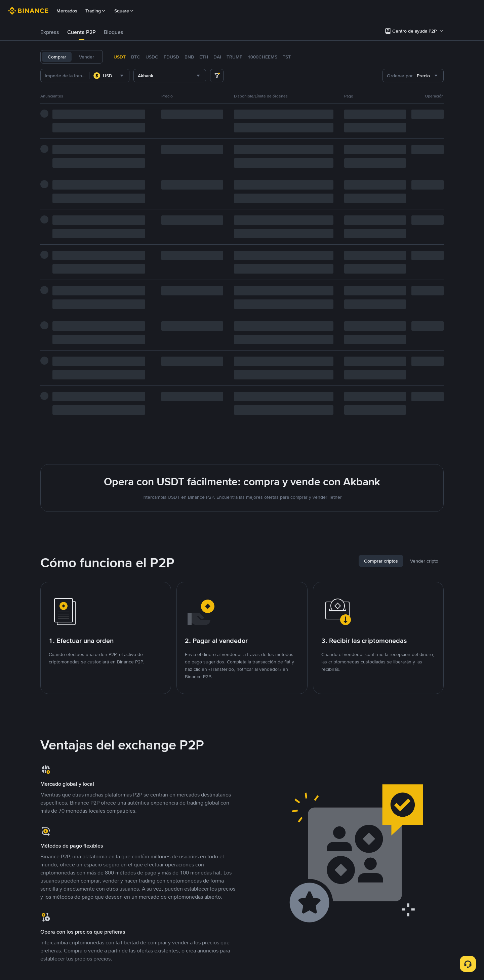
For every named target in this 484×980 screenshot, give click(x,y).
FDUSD (171, 57)
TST (287, 57)
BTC (136, 57)
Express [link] (50, 32)
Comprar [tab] (57, 57)
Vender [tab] (87, 57)
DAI (217, 57)
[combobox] (109, 76)
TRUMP (234, 57)
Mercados (67, 11)
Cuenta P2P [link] (82, 32)
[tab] (50, 32)
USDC (152, 57)
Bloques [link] (114, 32)
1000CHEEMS (263, 57)
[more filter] (217, 76)
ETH (204, 57)
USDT (120, 57)
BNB (189, 57)
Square (124, 11)
